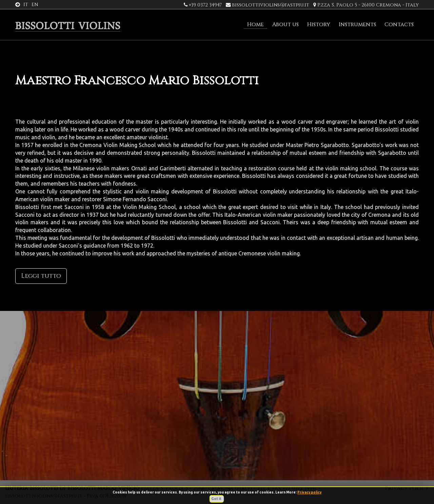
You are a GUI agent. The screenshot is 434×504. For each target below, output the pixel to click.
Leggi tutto (41, 276)
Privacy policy (309, 492)
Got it (217, 499)
